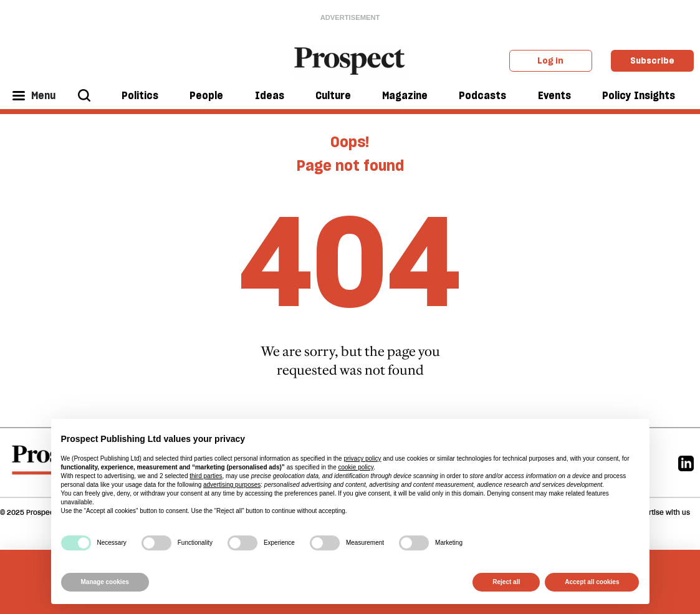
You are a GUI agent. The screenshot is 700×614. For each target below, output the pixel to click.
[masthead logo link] (350, 60)
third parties (206, 476)
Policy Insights (639, 95)
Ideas (270, 95)
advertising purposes (232, 485)
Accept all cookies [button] (592, 582)
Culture (333, 95)
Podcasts (482, 95)
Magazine (405, 95)
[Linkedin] (686, 462)
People (206, 95)
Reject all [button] (506, 582)
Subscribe (652, 60)
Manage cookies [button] (105, 582)
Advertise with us (661, 512)
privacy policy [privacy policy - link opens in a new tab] (362, 458)
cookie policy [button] (356, 467)
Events (554, 95)
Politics (140, 95)
